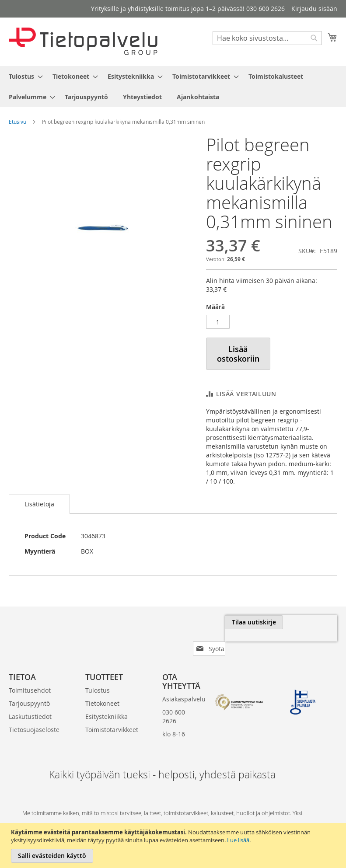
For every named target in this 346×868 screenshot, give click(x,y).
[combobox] (267, 38)
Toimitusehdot (30, 676)
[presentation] (249, 642)
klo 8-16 (174, 720)
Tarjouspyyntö (29, 689)
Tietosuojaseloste (34, 716)
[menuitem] (23, 76)
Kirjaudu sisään (314, 9)
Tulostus (98, 676)
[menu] (173, 87)
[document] (174, 845)
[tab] (39, 504)
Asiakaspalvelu (184, 685)
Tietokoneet (102, 689)
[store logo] (83, 41)
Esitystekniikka (107, 702)
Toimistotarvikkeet (112, 716)
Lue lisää (238, 840)
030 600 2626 (174, 702)
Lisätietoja (39, 504)
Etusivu (17, 122)
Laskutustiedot (30, 702)
